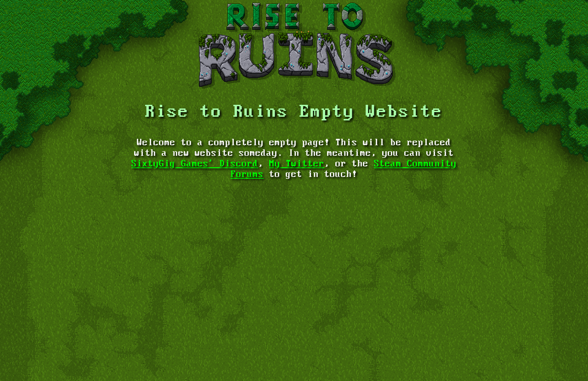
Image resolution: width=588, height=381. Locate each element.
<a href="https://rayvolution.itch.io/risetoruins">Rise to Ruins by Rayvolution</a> (294, 340)
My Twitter (297, 164)
